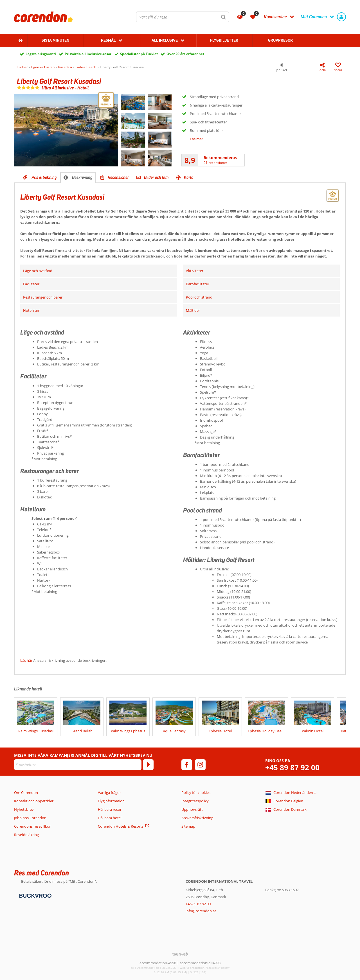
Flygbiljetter (224, 40)
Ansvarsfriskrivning (197, 818)
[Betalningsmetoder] (35, 895)
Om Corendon (26, 792)
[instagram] (200, 765)
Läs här (26, 660)
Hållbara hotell (110, 818)
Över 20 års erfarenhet (185, 54)
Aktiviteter (195, 271)
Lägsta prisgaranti (41, 54)
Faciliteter (31, 284)
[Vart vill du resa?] (183, 17)
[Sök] (224, 17)
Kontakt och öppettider (34, 801)
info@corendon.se (201, 911)
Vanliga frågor (109, 792)
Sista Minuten (56, 40)
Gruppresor (280, 40)
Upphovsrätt (192, 809)
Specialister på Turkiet (139, 54)
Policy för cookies (196, 792)
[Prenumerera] (148, 765)
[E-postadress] (78, 765)
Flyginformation (111, 801)
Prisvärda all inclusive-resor (88, 54)
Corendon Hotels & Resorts (121, 826)
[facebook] (187, 765)
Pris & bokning (44, 177)
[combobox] (183, 17)
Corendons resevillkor (32, 826)
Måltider (193, 310)
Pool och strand (199, 297)
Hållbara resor (110, 809)
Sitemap (188, 826)
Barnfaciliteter (198, 284)
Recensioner (118, 177)
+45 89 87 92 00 (292, 768)
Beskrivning (82, 177)
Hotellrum (32, 310)
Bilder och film (156, 177)
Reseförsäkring (26, 835)
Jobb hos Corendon (30, 818)
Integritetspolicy (195, 801)
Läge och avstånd (38, 271)
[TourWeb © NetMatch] (180, 954)
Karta (189, 177)
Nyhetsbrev (24, 809)
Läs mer (196, 139)
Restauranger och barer (43, 297)
